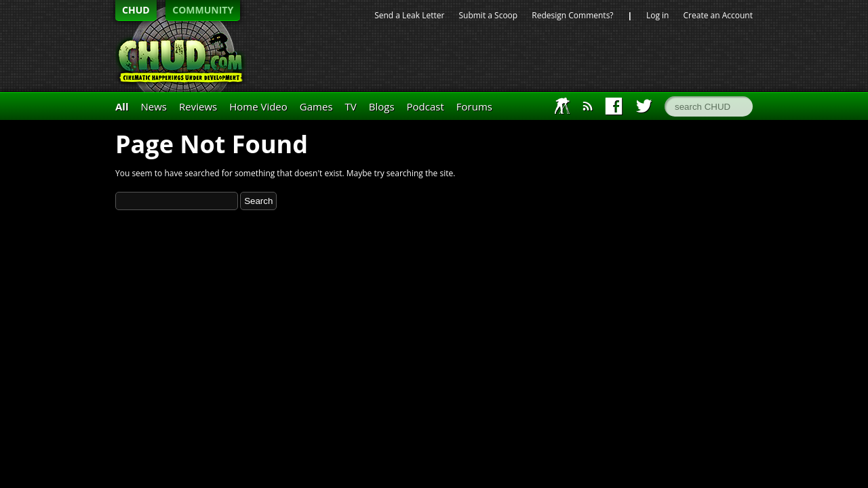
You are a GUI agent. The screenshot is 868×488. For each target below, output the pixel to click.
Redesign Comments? (572, 15)
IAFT (563, 106)
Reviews (198, 106)
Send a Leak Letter (409, 15)
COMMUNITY (203, 10)
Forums (474, 106)
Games (316, 106)
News (154, 106)
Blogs (382, 106)
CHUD (136, 10)
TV (351, 106)
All (122, 106)
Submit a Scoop (488, 15)
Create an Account (718, 15)
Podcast (426, 106)
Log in (658, 15)
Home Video (258, 106)
